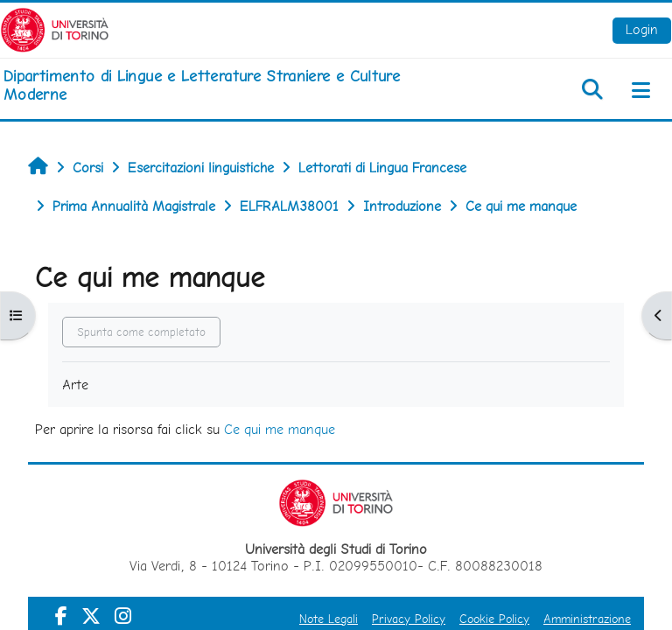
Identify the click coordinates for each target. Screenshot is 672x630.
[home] (224, 85)
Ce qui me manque (280, 429)
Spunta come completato (141, 332)
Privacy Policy (409, 619)
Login (642, 29)
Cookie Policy (494, 619)
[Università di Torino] (55, 28)
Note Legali (329, 619)
